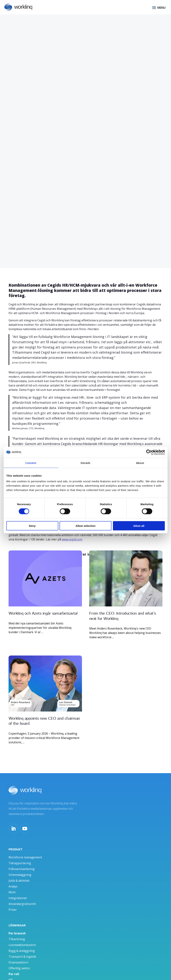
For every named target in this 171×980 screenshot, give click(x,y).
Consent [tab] (31, 463)
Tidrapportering (20, 856)
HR (11, 973)
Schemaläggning (20, 868)
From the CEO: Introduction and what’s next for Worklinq (123, 616)
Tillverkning (17, 932)
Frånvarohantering (22, 862)
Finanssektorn (18, 956)
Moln (12, 885)
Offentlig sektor (19, 961)
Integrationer (18, 891)
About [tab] (140, 463)
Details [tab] (85, 463)
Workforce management (25, 851)
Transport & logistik (22, 950)
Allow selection (85, 526)
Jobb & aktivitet (19, 874)
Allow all (139, 526)
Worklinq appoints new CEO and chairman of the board (44, 718)
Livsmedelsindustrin (22, 938)
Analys (13, 880)
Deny (32, 526)
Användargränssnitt (22, 897)
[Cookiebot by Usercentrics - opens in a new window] (149, 452)
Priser (13, 903)
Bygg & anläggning (22, 944)
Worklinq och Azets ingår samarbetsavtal (43, 614)
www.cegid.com (72, 539)
